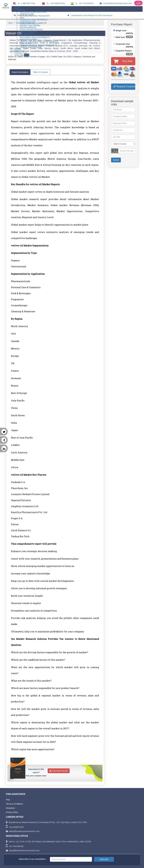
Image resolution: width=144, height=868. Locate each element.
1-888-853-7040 (26, 3)
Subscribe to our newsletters (32, 859)
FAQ (8, 800)
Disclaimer (10, 808)
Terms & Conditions (14, 804)
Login (138, 3)
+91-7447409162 (84, 3)
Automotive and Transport (35, 16)
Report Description (20, 72)
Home (10, 23)
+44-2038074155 (55, 3)
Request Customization (124, 87)
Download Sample (59, 771)
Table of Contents (41, 72)
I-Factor (22, 55)
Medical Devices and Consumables (39, 41)
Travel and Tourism (31, 47)
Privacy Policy (12, 812)
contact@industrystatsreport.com (115, 3)
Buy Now (123, 61)
